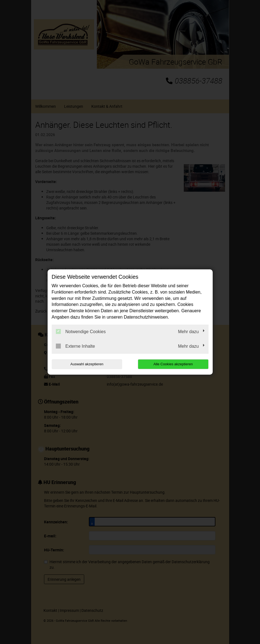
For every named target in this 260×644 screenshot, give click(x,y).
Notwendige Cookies (81, 331)
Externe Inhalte (76, 346)
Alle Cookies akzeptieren (173, 364)
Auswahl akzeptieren (87, 364)
